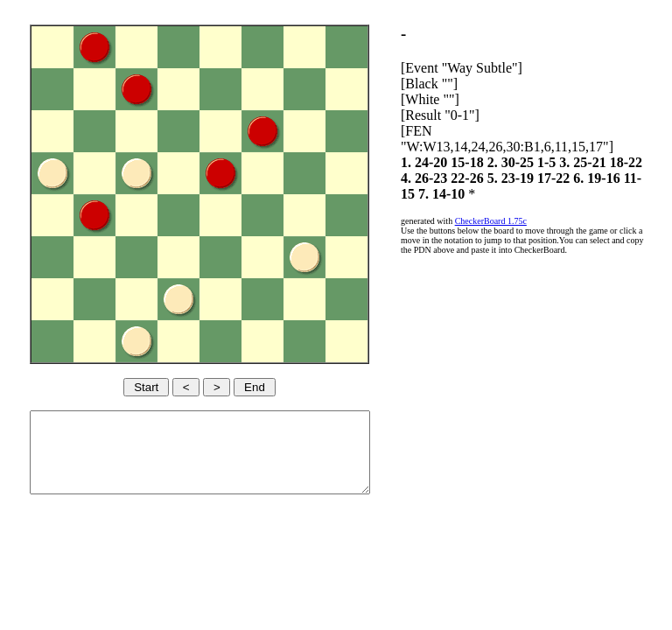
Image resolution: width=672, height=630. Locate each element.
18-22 (448, 178)
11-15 (497, 194)
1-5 (577, 162)
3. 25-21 (613, 162)
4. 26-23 (490, 178)
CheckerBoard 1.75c (521, 221)
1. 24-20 (455, 162)
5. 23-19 (577, 178)
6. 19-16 (455, 194)
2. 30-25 (541, 162)
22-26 (534, 178)
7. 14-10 (540, 194)
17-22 (620, 178)
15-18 (497, 162)
